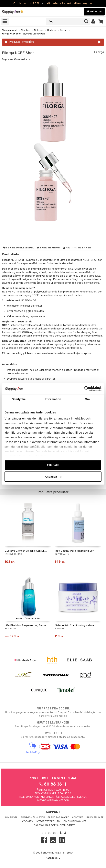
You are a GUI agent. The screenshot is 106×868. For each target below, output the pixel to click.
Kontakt (78, 818)
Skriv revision (48, 248)
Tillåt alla (53, 465)
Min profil (12, 818)
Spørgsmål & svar (33, 818)
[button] (101, 22)
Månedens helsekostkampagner (70, 3)
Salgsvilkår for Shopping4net (54, 826)
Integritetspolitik (48, 822)
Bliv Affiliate (95, 818)
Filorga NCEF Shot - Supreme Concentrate (24, 34)
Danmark (53, 858)
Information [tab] (53, 399)
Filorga (99, 52)
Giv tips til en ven (77, 248)
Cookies (27, 822)
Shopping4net (10, 30)
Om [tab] (87, 399)
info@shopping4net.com (53, 801)
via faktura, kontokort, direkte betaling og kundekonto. (53, 735)
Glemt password (58, 818)
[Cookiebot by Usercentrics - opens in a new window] (84, 389)
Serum (64, 30)
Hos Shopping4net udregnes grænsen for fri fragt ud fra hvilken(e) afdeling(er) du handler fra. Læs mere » (53, 712)
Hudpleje (52, 30)
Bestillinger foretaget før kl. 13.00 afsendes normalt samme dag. (53, 725)
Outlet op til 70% (26, 3)
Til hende (39, 30)
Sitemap (68, 853)
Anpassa (53, 477)
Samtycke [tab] (19, 399)
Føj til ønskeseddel (18, 248)
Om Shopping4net (75, 822)
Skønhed (26, 30)
